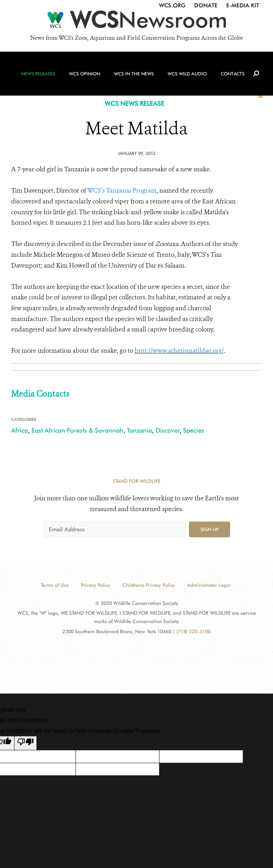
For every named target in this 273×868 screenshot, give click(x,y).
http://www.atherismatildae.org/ (179, 351)
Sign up (210, 529)
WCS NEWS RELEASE (134, 103)
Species (194, 430)
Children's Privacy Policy (149, 585)
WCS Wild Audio (187, 74)
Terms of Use (55, 585)
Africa (20, 430)
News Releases (38, 74)
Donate (206, 5)
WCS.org (172, 5)
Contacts (233, 74)
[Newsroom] (136, 22)
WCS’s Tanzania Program (122, 190)
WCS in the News (134, 74)
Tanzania (139, 430)
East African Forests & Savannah (77, 430)
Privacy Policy (96, 585)
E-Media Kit (243, 5)
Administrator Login (209, 585)
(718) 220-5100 (194, 631)
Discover (168, 430)
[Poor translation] (25, 743)
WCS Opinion (85, 74)
